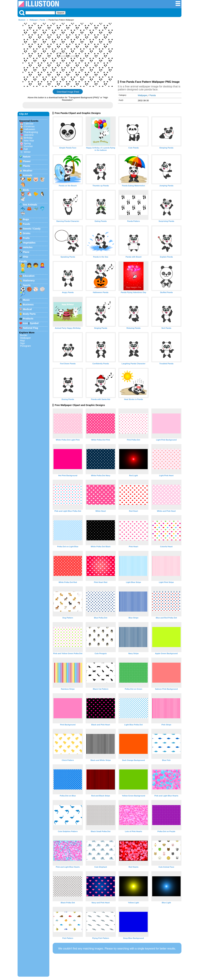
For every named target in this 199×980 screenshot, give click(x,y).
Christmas (29, 126)
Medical (27, 309)
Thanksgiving (31, 132)
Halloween (29, 129)
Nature (27, 157)
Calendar (29, 124)
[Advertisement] (150, 51)
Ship (26, 257)
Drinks (27, 233)
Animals (27, 175)
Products (28, 319)
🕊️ (23, 199)
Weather (28, 171)
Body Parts (29, 314)
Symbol (34, 323)
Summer (28, 146)
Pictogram (26, 346)
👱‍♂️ (23, 270)
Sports (27, 285)
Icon (25, 323)
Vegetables (29, 243)
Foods (27, 224)
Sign (22, 343)
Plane (26, 252)
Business (28, 305)
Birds (26, 190)
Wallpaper (34, 20)
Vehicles (28, 247)
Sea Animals (30, 205)
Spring (27, 143)
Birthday (28, 138)
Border (24, 335)
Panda (42, 20)
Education (29, 276)
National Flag (30, 328)
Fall (26, 149)
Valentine (29, 135)
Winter (27, 152)
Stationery (29, 281)
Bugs (26, 219)
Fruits (26, 238)
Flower (27, 161)
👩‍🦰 (42, 265)
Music (26, 300)
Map (22, 341)
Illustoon (22, 20)
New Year (29, 141)
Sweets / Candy (32, 229)
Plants (27, 166)
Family (23, 261)
